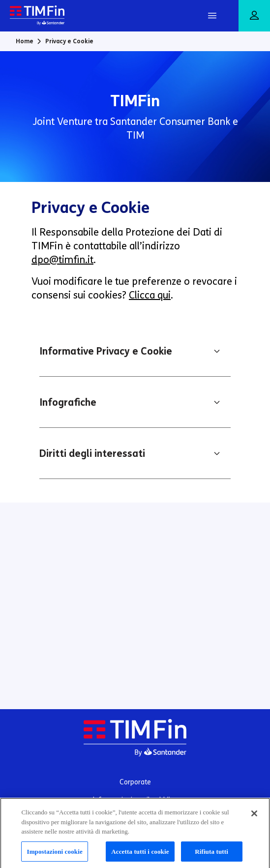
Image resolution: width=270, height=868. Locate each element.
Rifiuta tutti (211, 855)
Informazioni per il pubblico (135, 800)
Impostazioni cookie (54, 855)
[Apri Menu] (212, 16)
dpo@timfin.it (62, 260)
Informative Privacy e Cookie (106, 351)
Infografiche (68, 402)
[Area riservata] (254, 16)
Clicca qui (150, 295)
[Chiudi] (254, 817)
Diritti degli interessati (92, 453)
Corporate (135, 782)
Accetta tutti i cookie (140, 855)
